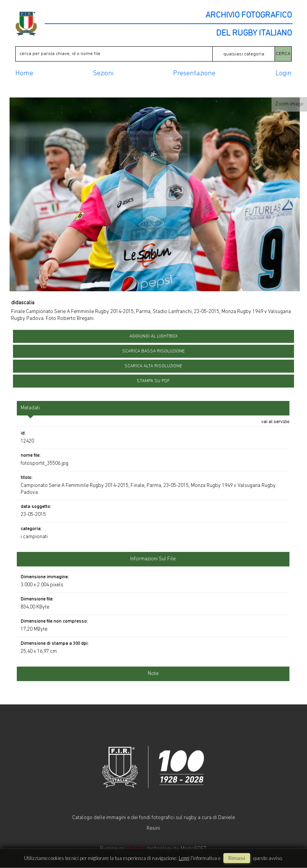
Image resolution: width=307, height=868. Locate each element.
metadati (30, 408)
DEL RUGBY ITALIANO (254, 34)
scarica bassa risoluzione (153, 351)
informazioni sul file (153, 559)
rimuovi (237, 858)
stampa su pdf (153, 381)
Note (153, 674)
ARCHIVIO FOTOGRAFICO (249, 16)
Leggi (184, 858)
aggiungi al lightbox (153, 336)
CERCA (283, 54)
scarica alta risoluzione (153, 366)
